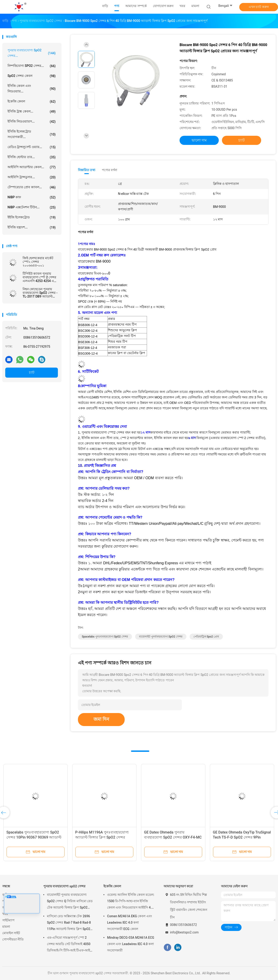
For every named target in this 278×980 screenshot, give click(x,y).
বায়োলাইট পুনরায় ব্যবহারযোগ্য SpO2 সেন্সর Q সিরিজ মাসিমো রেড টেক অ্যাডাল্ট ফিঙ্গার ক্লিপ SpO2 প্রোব (70, 902)
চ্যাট (32, 372)
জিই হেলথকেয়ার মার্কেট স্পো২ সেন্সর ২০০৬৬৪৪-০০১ (38, 262)
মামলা (6, 927)
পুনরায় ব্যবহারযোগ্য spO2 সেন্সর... (32, 53)
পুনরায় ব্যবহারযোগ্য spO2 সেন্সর (64, 886)
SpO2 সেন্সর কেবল (32, 76)
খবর (5, 914)
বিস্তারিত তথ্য (87, 170)
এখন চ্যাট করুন (259, 7)
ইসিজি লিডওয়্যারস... (32, 122)
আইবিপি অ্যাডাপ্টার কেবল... (32, 167)
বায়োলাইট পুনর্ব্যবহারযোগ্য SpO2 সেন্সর (161, 637)
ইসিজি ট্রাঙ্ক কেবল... (32, 112)
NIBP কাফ (32, 197)
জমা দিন (101, 719)
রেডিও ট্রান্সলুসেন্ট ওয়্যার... (32, 147)
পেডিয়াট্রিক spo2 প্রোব (206, 637)
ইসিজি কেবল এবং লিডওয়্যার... (32, 89)
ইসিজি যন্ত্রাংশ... (32, 227)
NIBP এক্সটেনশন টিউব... (32, 207)
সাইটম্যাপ (8, 920)
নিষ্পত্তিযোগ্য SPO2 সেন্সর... (32, 66)
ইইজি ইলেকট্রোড (32, 217)
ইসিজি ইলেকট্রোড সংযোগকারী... (32, 134)
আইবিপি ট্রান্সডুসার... (32, 177)
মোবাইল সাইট (11, 933)
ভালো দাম (199, 140)
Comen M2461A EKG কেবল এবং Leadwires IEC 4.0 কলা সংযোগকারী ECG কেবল (130, 923)
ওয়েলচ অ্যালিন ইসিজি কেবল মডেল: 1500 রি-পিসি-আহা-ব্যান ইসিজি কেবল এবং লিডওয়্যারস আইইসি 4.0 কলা (131, 902)
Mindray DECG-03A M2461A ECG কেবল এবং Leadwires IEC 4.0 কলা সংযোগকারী (131, 944)
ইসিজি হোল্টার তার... (32, 157)
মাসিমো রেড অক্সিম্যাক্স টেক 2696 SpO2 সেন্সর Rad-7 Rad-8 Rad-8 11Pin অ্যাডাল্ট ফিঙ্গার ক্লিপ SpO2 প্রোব (69, 923)
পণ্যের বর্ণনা (109, 170)
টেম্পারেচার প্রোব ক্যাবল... (32, 187)
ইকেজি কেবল (32, 102)
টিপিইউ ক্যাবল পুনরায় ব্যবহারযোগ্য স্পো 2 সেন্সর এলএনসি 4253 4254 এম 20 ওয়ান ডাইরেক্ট (39, 277)
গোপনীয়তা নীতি (13, 939)
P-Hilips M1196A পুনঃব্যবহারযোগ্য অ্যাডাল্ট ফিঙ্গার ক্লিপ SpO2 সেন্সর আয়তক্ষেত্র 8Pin (102, 837)
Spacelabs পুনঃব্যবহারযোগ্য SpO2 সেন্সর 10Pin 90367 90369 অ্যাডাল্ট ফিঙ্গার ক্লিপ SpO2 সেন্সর (34, 837)
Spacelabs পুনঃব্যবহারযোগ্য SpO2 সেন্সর (105, 637)
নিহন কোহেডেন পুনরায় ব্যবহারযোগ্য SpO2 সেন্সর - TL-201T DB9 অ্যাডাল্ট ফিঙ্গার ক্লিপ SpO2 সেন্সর (40, 293)
